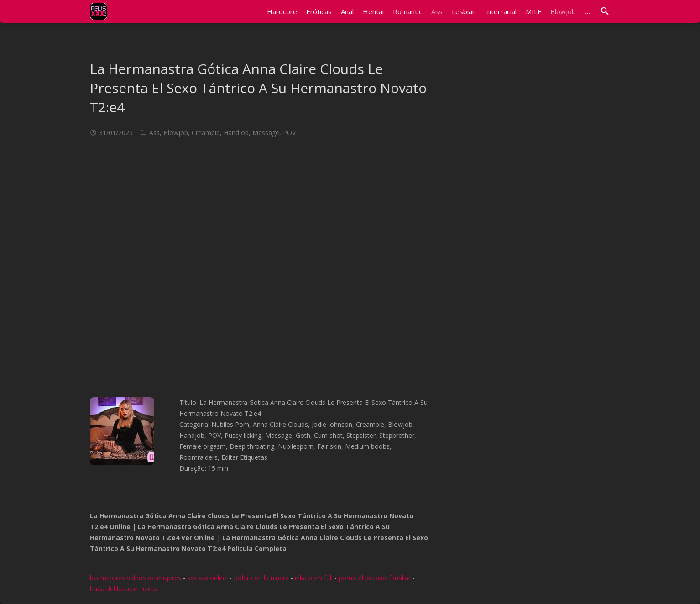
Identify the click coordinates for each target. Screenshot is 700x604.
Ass (154, 133)
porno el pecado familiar (375, 578)
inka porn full (314, 578)
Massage (266, 133)
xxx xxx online (207, 578)
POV (289, 133)
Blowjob (176, 133)
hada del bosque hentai (124, 589)
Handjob (236, 133)
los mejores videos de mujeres (136, 578)
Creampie (206, 133)
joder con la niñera (261, 578)
